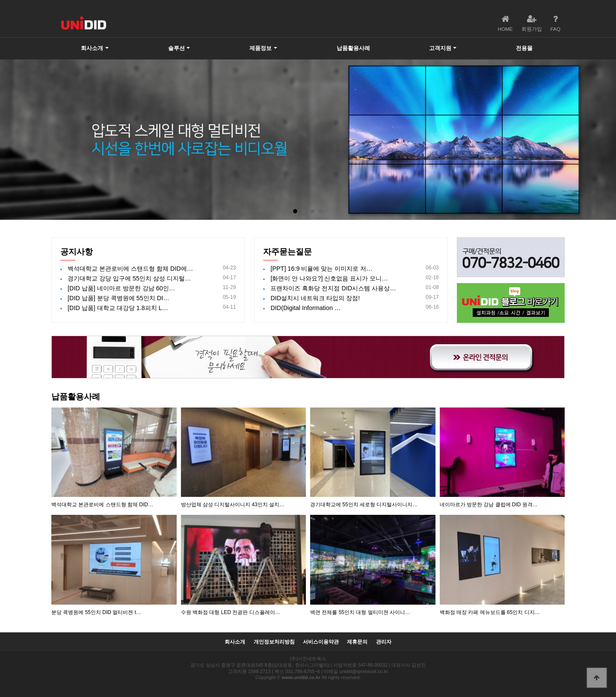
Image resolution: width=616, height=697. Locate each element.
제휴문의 (357, 642)
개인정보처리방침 (274, 642)
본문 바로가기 (0, 0)
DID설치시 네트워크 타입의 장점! (315, 298)
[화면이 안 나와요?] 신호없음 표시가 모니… (329, 278)
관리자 (384, 642)
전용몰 (524, 48)
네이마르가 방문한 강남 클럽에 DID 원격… (489, 505)
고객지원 (440, 48)
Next (605, 140)
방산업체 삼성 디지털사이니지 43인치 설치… (233, 505)
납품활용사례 (353, 48)
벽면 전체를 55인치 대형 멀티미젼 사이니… (360, 612)
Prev (11, 140)
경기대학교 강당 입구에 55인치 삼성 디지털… (129, 278)
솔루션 (176, 48)
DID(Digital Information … (305, 308)
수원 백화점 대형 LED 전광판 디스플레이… (231, 612)
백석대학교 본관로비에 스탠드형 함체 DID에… (130, 269)
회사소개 (92, 48)
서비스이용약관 (321, 642)
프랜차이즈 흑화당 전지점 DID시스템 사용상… (333, 288)
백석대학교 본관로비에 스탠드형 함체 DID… (102, 505)
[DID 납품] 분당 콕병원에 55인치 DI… (118, 298)
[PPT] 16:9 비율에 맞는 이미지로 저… (321, 269)
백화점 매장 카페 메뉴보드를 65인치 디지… (490, 612)
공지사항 (77, 252)
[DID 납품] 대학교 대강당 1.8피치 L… (118, 308)
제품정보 (261, 48)
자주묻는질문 (287, 252)
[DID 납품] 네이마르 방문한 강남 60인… (121, 288)
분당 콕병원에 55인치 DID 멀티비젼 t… (96, 612)
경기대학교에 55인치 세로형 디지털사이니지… (364, 505)
